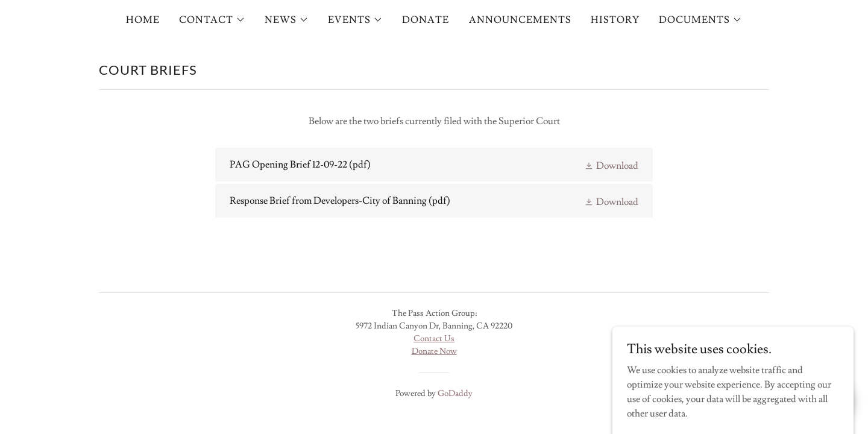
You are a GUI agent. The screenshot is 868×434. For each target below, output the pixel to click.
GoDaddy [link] (455, 394)
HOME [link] (143, 20)
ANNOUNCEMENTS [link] (520, 20)
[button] (212, 20)
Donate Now (434, 351)
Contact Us (434, 339)
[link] (434, 165)
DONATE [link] (426, 20)
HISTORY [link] (615, 20)
